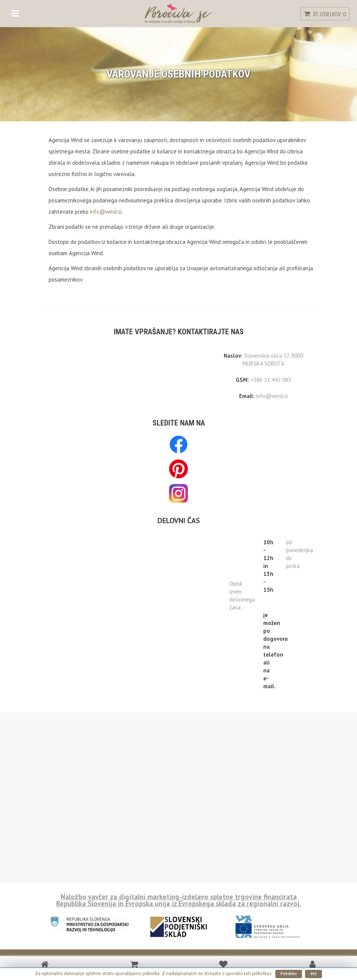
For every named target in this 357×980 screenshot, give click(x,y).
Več (314, 974)
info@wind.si (106, 212)
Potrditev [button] (289, 974)
